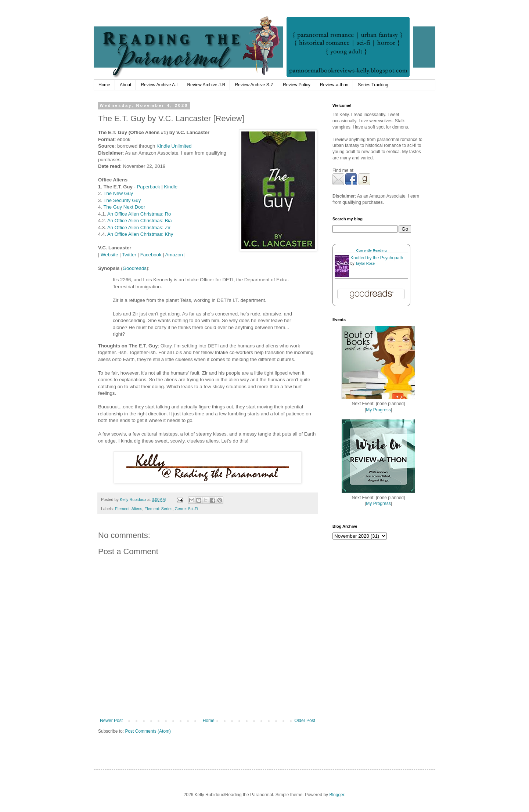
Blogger (337, 795)
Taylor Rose (365, 264)
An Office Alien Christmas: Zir (139, 228)
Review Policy (297, 85)
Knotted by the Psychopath (377, 258)
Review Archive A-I (159, 85)
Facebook (151, 255)
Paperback (149, 187)
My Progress (378, 410)
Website (109, 255)
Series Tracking (373, 85)
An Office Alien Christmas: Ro (139, 214)
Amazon (174, 255)
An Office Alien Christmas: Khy (140, 234)
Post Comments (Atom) (148, 731)
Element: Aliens (129, 509)
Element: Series (158, 509)
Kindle (171, 187)
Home (104, 85)
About (125, 85)
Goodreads (135, 268)
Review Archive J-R (206, 85)
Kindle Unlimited (174, 146)
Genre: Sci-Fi (186, 509)
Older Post (305, 721)
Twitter (129, 255)
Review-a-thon (334, 85)
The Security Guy (122, 200)
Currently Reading (371, 250)
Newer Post (111, 721)
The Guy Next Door (124, 207)
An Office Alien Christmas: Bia (140, 221)
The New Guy (118, 193)
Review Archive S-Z (254, 85)
